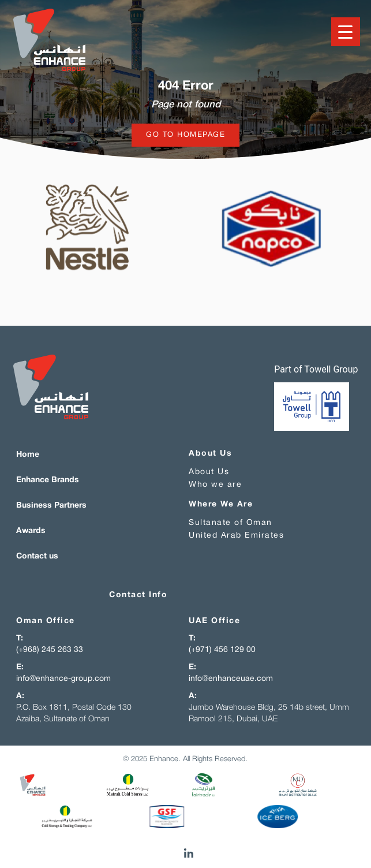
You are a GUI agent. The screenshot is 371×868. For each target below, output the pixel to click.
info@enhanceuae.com (231, 679)
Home (28, 455)
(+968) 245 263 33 (50, 650)
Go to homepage (185, 135)
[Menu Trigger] (346, 32)
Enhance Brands (48, 480)
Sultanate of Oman (231, 523)
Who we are (215, 485)
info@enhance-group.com (63, 679)
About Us (209, 472)
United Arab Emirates (236, 536)
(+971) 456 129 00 (222, 650)
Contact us (37, 556)
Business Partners (51, 506)
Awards (31, 531)
